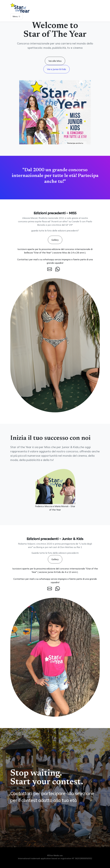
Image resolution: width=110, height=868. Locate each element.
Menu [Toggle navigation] (17, 16)
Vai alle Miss (55, 61)
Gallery (55, 240)
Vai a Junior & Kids (57, 69)
